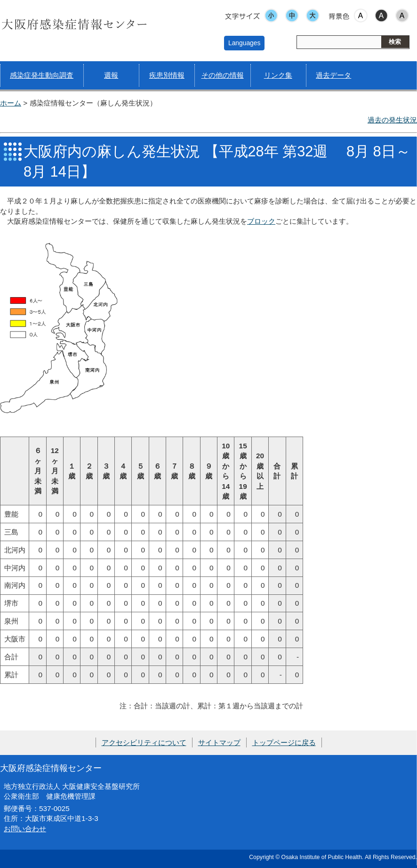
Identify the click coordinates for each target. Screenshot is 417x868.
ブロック (261, 221)
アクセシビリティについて (144, 742)
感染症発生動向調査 (42, 75)
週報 (111, 75)
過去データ (333, 75)
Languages (244, 43)
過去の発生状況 (392, 120)
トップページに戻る (284, 742)
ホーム (11, 103)
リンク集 (278, 75)
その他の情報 (223, 75)
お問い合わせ (25, 829)
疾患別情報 (167, 75)
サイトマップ (219, 742)
